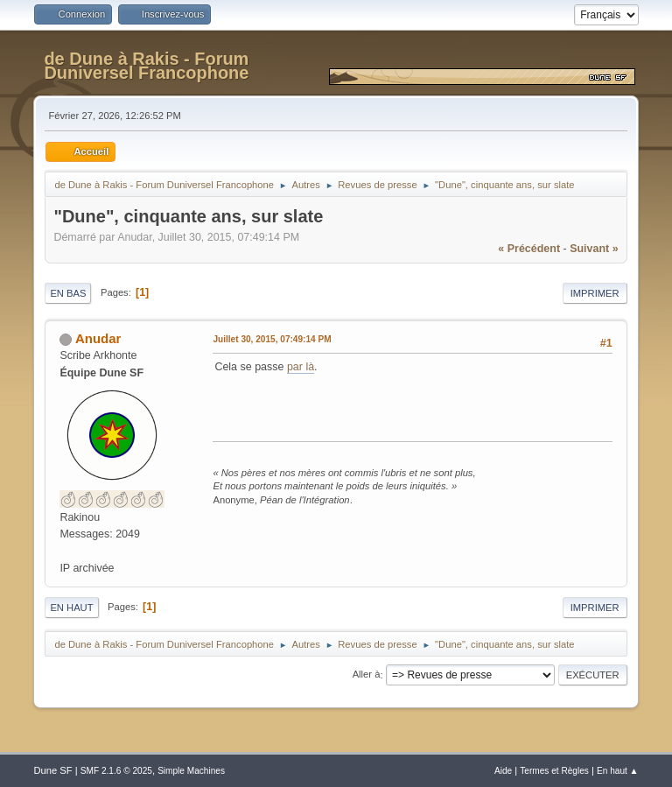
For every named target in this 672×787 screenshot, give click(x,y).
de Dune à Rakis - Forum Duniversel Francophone (146, 66)
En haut (71, 608)
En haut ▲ (618, 771)
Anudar (98, 338)
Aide (503, 771)
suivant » (594, 249)
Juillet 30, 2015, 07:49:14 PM (272, 339)
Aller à (367, 675)
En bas (68, 293)
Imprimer (595, 293)
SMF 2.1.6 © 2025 (116, 771)
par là (301, 367)
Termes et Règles (554, 771)
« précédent (529, 249)
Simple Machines (191, 771)
